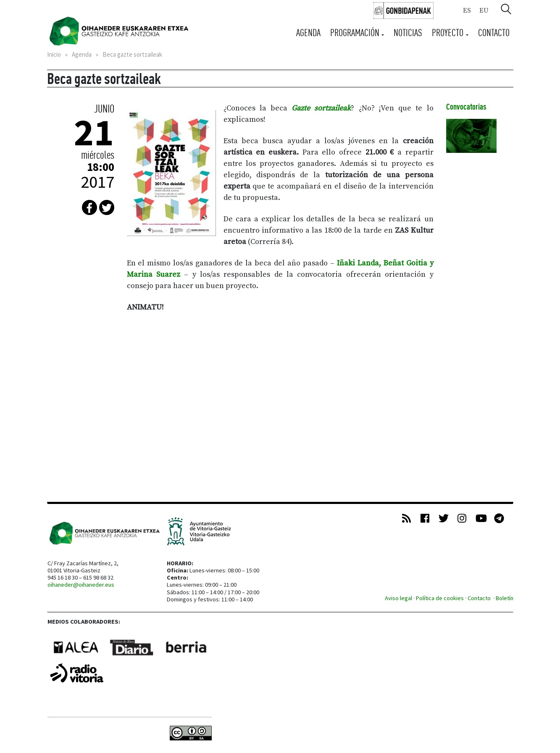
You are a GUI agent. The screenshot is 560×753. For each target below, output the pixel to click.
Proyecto (449, 33)
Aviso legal (398, 598)
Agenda (308, 33)
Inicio (54, 54)
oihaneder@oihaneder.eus (81, 585)
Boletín (505, 598)
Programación (356, 33)
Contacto (494, 33)
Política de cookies (440, 598)
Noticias (408, 33)
